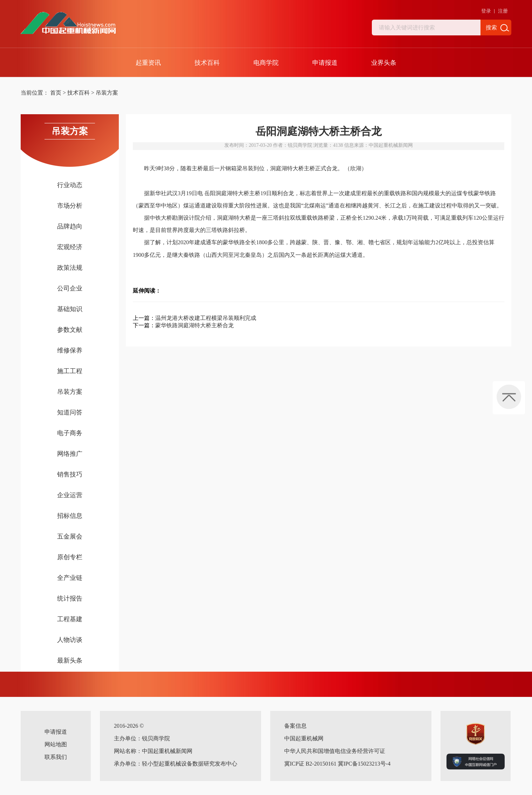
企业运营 (70, 495)
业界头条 (384, 63)
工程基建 (70, 619)
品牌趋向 (70, 226)
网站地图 (56, 744)
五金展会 (70, 536)
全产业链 (70, 578)
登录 (486, 11)
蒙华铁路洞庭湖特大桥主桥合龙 (195, 325)
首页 (56, 93)
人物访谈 (70, 640)
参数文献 (70, 330)
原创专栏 (70, 557)
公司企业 (70, 288)
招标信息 (70, 516)
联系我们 (56, 757)
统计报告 (70, 598)
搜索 (491, 28)
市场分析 (70, 206)
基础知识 (70, 309)
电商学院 (266, 63)
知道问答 (70, 412)
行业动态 (70, 185)
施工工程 (70, 371)
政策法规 (70, 268)
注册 (503, 11)
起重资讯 (148, 63)
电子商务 (70, 433)
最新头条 (70, 660)
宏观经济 (70, 247)
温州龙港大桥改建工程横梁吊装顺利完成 (206, 318)
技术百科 (207, 63)
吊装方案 (107, 93)
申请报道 (325, 63)
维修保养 (70, 350)
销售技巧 (70, 474)
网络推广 (70, 454)
